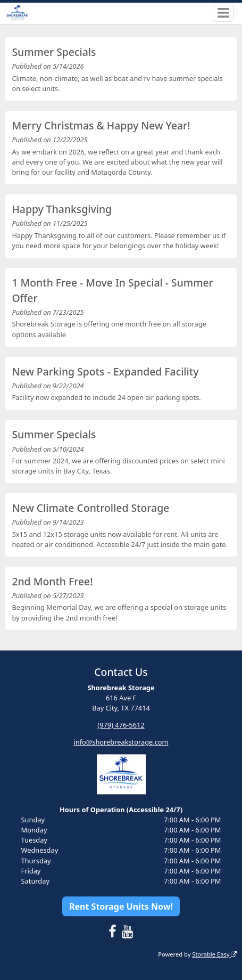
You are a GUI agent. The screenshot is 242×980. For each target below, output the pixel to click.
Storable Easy (214, 954)
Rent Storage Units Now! (121, 907)
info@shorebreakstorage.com (121, 742)
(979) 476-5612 (121, 725)
